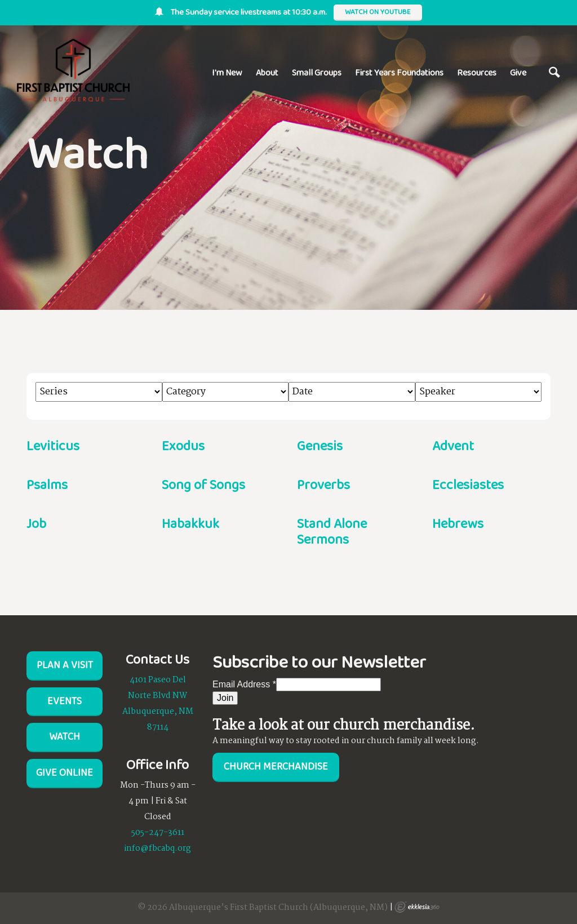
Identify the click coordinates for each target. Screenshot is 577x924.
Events (65, 701)
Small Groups (317, 72)
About (267, 72)
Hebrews (458, 523)
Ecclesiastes (468, 484)
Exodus (183, 445)
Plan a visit (65, 665)
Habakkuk (190, 523)
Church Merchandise (276, 766)
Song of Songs (203, 484)
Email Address (244, 684)
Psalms (47, 484)
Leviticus (53, 445)
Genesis (320, 445)
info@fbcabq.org (157, 849)
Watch (65, 736)
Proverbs (323, 484)
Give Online (65, 772)
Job (36, 523)
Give (518, 72)
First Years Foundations (399, 72)
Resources (477, 72)
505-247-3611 (158, 833)
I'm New (227, 72)
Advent (453, 445)
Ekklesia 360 (417, 907)
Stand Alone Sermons (332, 531)
